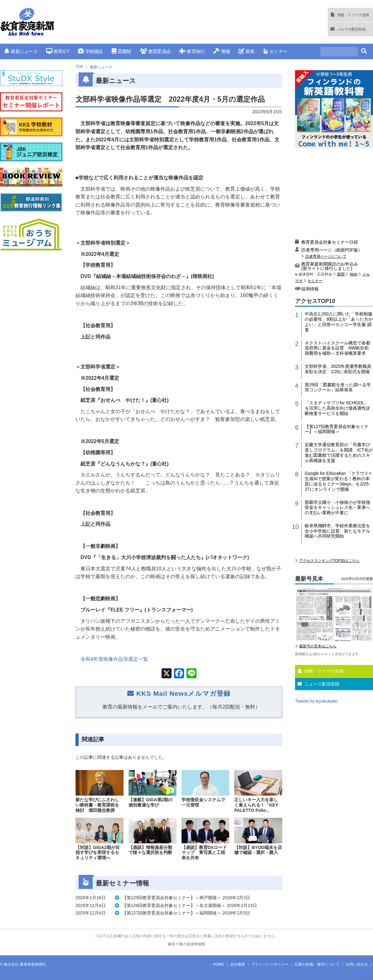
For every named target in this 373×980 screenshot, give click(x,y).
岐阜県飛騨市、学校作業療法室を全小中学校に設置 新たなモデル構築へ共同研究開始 (337, 531)
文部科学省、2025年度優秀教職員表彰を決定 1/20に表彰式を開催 (338, 369)
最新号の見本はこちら (318, 646)
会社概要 (238, 964)
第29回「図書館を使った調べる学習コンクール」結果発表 (338, 387)
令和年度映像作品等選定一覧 (114, 659)
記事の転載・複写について (317, 964)
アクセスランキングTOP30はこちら (329, 561)
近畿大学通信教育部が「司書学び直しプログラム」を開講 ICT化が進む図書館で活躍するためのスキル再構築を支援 (339, 452)
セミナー (275, 51)
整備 (222, 51)
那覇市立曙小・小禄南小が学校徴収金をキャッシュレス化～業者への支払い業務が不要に (337, 508)
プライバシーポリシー (270, 964)
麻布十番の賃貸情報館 (186, 944)
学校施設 (90, 51)
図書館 (121, 51)
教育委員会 (155, 51)
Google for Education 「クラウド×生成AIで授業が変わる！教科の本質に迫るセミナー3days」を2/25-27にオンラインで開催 (338, 481)
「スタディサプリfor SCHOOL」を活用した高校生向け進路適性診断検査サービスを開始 (337, 408)
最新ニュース (21, 51)
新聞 (341, 274)
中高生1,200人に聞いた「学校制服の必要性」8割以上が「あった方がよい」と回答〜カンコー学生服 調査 (339, 322)
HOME (219, 964)
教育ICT (58, 51)
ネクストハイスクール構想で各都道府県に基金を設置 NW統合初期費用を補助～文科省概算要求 (337, 348)
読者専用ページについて (326, 256)
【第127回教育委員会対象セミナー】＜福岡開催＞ (337, 429)
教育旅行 (192, 51)
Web (353, 274)
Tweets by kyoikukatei (316, 701)
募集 (247, 51)
